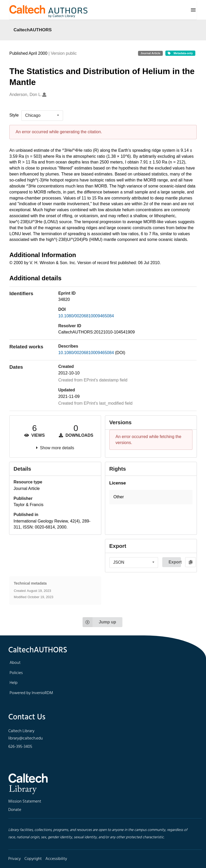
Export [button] (175, 562)
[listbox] (42, 116)
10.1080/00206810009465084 (86, 316)
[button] (151, 497)
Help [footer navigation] (14, 683)
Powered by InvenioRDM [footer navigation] (31, 693)
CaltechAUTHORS (33, 30)
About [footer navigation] (15, 663)
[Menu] (193, 10)
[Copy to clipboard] (191, 562)
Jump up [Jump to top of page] (99, 622)
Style (14, 115)
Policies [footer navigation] (16, 673)
